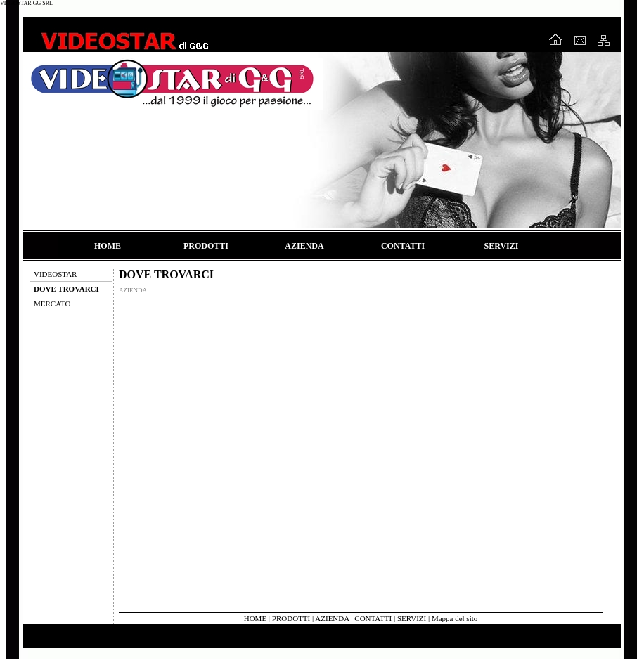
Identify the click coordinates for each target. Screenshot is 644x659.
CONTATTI (403, 246)
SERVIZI (502, 246)
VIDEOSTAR (55, 274)
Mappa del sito (455, 618)
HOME (108, 246)
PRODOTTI (206, 246)
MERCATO (52, 304)
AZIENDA (304, 246)
